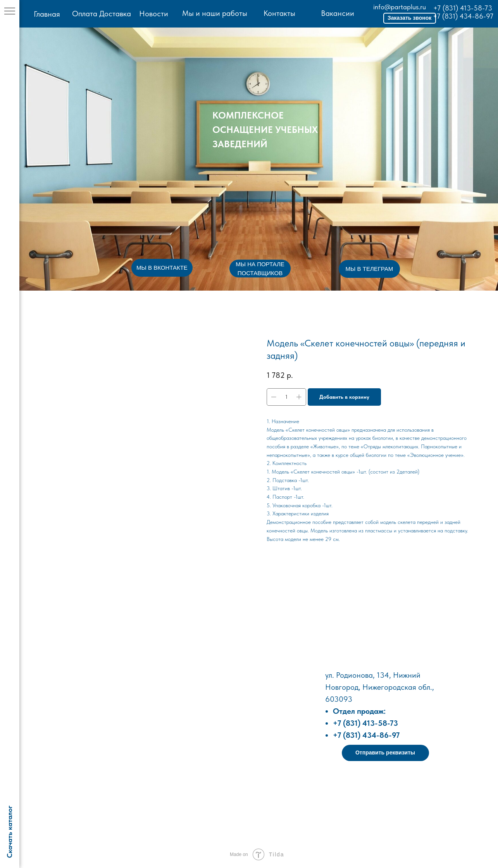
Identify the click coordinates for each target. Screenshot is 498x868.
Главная (47, 14)
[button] (408, 18)
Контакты (278, 13)
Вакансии (336, 13)
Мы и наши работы (214, 13)
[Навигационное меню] (10, 12)
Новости (153, 14)
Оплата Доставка (101, 14)
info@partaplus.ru (398, 7)
